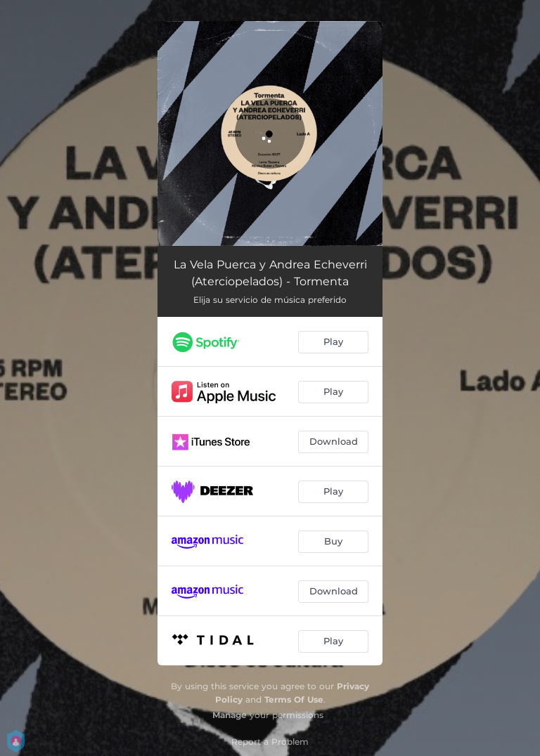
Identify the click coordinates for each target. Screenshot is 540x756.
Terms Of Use (294, 699)
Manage (230, 715)
